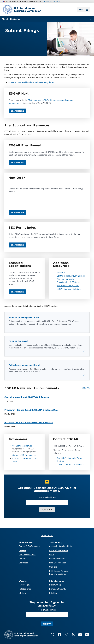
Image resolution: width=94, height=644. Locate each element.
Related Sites (25, 589)
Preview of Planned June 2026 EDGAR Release (29, 423)
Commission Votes (27, 555)
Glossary (61, 273)
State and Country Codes (68, 286)
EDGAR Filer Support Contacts (70, 464)
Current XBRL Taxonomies (24, 455)
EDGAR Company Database (69, 289)
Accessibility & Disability (61, 546)
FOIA (52, 555)
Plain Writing (55, 585)
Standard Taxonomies (22, 446)
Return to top (47, 535)
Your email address (47, 497)
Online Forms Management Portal (24, 365)
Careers (22, 550)
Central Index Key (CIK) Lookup (71, 276)
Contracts (23, 563)
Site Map (53, 593)
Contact (22, 559)
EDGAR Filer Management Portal (24, 317)
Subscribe (47, 510)
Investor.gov (24, 585)
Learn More (18, 111)
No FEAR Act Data (58, 563)
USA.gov (23, 593)
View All (86, 388)
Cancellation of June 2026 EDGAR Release (27, 397)
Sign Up (47, 624)
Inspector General (57, 559)
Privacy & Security (58, 589)
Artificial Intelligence (59, 550)
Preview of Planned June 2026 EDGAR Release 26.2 (31, 410)
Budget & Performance (29, 546)
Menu (84, 9)
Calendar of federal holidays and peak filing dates (31, 82)
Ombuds (53, 567)
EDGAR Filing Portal (18, 341)
